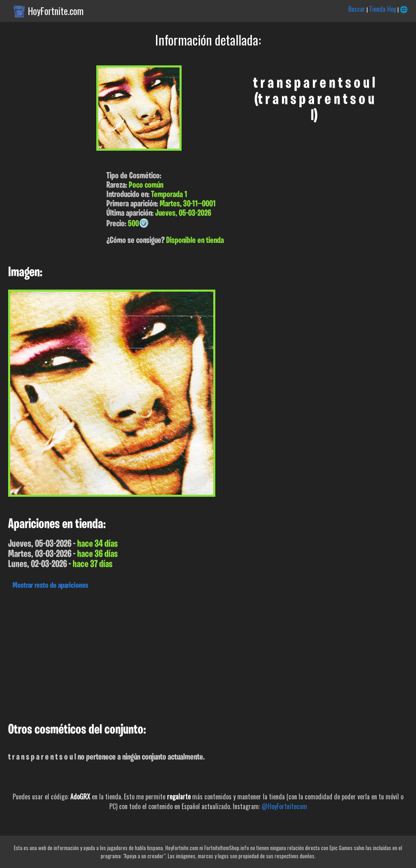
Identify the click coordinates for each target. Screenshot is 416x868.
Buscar (357, 9)
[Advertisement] (208, 654)
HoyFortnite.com (56, 11)
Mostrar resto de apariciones (50, 586)
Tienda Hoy (382, 9)
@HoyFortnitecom (284, 806)
